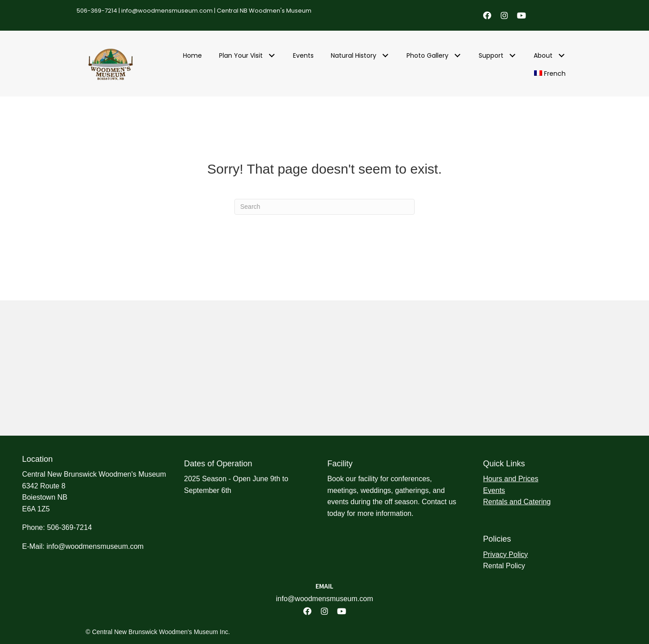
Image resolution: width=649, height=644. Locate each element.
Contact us (439, 502)
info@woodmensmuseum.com (167, 11)
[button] (487, 15)
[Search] (324, 207)
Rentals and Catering (517, 502)
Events (494, 490)
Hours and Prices (511, 479)
